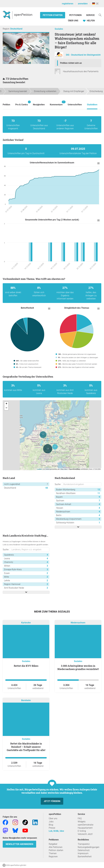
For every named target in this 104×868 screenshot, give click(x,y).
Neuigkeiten (39, 105)
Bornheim (26, 700)
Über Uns (73, 21)
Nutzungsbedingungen (89, 847)
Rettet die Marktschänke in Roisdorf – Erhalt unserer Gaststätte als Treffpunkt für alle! (26, 747)
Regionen (53, 857)
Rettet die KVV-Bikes (26, 666)
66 (47, 488)
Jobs (51, 822)
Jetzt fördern (52, 801)
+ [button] (6, 404)
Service (90, 15)
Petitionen (76, 15)
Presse (52, 828)
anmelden (83, 4)
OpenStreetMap (74, 469)
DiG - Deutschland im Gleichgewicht (83, 55)
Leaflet (39, 469)
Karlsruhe (26, 623)
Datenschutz (84, 850)
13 (99, 490)
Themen (53, 853)
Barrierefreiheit (85, 857)
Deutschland (16, 29)
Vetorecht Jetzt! (85, 834)
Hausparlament (85, 828)
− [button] (6, 408)
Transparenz (84, 844)
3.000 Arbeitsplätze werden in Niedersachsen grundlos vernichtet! (78, 667)
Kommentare (56, 103)
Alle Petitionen (56, 847)
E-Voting (82, 831)
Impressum (83, 853)
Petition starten (53, 15)
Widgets (82, 822)
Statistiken (92, 105)
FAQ (80, 818)
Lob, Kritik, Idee (56, 831)
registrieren (68, 4)
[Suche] (100, 15)
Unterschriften (75, 105)
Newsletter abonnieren (19, 844)
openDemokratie (86, 825)
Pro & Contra (22, 103)
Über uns (53, 818)
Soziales (59, 29)
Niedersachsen (78, 623)
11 (99, 493)
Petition (6, 105)
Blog (51, 825)
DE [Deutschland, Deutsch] (95, 4)
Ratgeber (53, 844)
